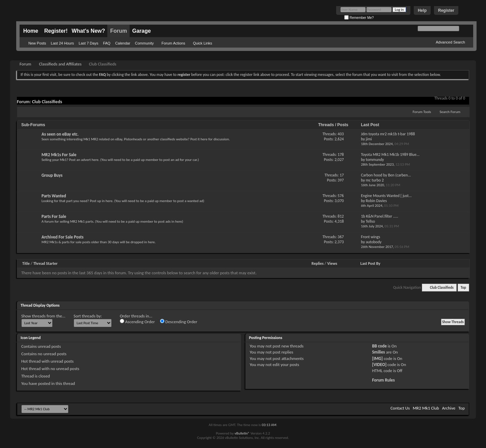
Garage (142, 31)
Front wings (370, 237)
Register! (56, 31)
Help (422, 10)
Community (144, 43)
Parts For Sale (54, 216)
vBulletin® (242, 433)
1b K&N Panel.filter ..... (380, 216)
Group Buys (52, 175)
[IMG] (377, 358)
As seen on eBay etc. (60, 134)
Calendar (123, 43)
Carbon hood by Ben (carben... (386, 175)
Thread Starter (46, 263)
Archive (449, 408)
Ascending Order (137, 321)
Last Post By (370, 263)
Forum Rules (383, 380)
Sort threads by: (88, 316)
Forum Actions (173, 43)
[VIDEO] (379, 365)
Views (332, 263)
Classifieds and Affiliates (60, 64)
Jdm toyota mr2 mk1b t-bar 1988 (388, 134)
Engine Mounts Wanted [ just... (386, 196)
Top (463, 288)
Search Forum (450, 112)
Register (446, 10)
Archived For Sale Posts (62, 237)
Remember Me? (359, 18)
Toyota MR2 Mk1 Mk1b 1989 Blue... (390, 155)
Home (31, 31)
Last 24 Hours (62, 43)
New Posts (37, 43)
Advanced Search (450, 42)
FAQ (107, 43)
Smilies (378, 352)
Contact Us (400, 408)
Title (26, 263)
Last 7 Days (88, 43)
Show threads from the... (43, 316)
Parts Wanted (54, 196)
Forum (118, 31)
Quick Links (203, 43)
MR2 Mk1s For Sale (59, 155)
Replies (318, 263)
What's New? (88, 31)
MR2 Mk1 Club (426, 408)
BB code (379, 346)
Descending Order (179, 321)
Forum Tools (422, 112)
